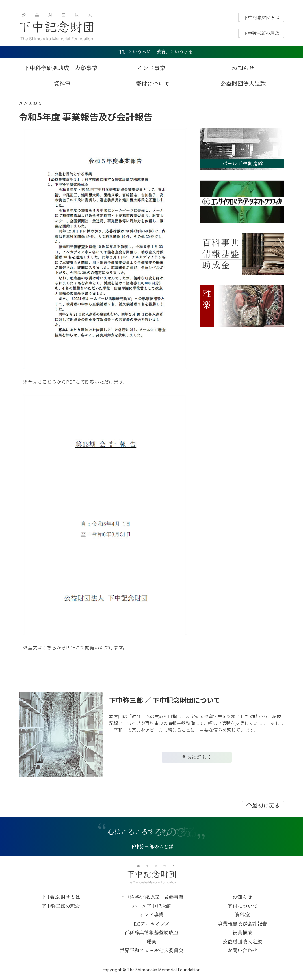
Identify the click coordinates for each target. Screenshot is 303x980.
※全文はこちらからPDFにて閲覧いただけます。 (75, 382)
